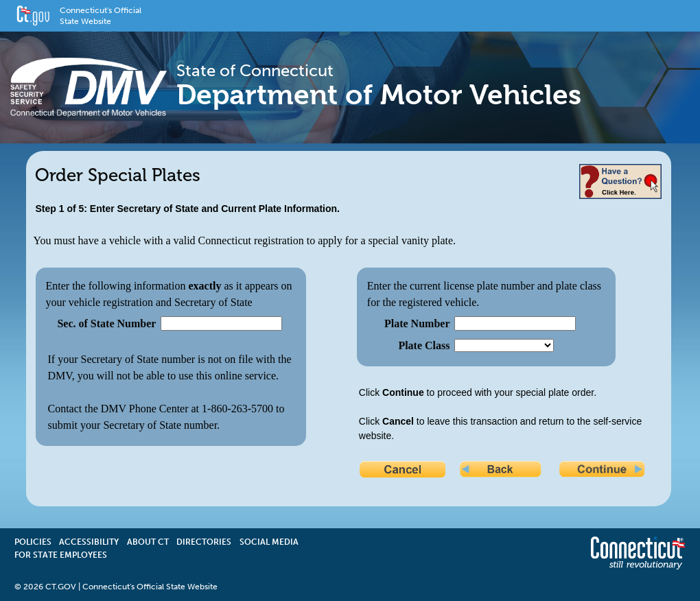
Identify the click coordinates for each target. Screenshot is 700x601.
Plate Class (424, 345)
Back (504, 471)
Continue (603, 471)
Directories (204, 542)
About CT (148, 542)
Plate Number (417, 323)
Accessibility (89, 542)
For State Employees (61, 555)
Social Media (269, 542)
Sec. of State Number (106, 323)
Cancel (404, 471)
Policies (33, 542)
